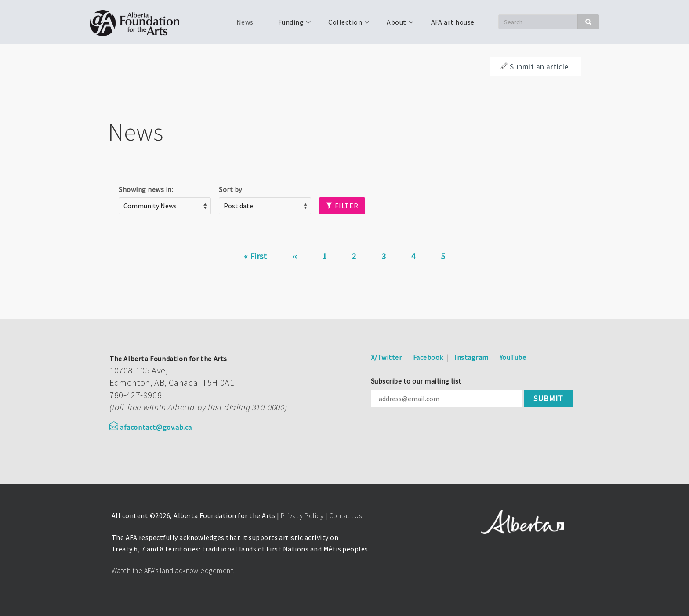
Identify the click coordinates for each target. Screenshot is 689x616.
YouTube (513, 357)
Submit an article (534, 67)
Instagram (471, 357)
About (395, 25)
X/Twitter (386, 357)
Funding (290, 25)
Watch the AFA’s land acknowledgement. (173, 570)
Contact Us (346, 515)
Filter (342, 206)
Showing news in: (146, 189)
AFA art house (453, 22)
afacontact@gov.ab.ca (151, 427)
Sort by (230, 189)
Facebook (428, 357)
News (245, 22)
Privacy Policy (302, 515)
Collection (344, 25)
